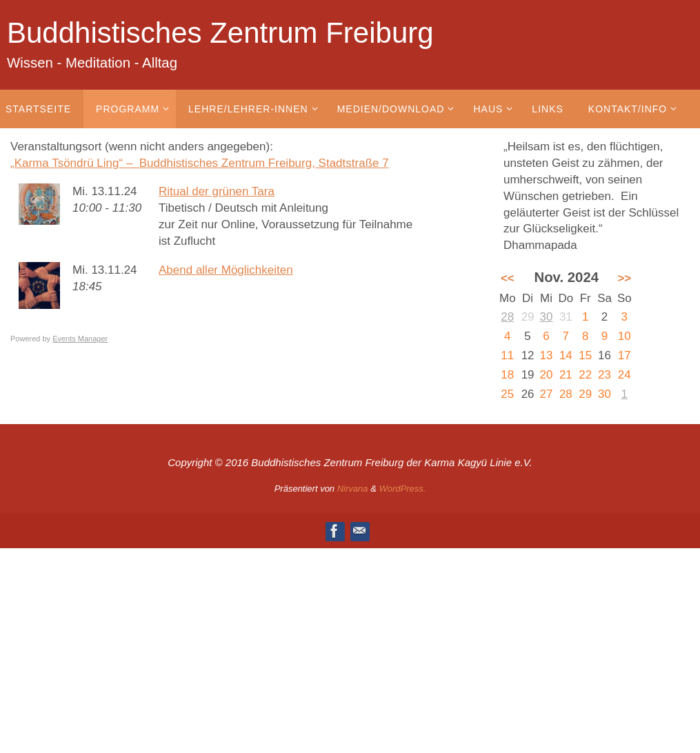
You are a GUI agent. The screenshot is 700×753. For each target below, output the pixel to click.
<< (508, 278)
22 (585, 375)
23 (604, 375)
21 (566, 375)
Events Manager (80, 339)
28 (507, 317)
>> (624, 278)
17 (624, 355)
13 (547, 355)
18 (507, 375)
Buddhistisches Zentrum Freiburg (220, 33)
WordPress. (402, 489)
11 (507, 355)
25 (507, 394)
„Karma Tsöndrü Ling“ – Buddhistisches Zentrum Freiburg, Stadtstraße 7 (200, 163)
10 (624, 336)
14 (566, 355)
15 (585, 355)
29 (585, 394)
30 (547, 317)
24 (624, 375)
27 (547, 394)
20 (547, 375)
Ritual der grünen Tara (217, 191)
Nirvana (353, 489)
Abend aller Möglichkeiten (226, 270)
